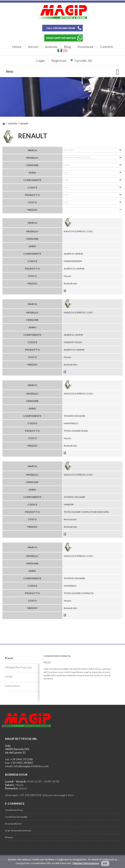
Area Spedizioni (13, 824)
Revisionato (70, 519)
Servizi (33, 47)
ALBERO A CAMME (74, 269)
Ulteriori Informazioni (86, 863)
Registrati (59, 60)
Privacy (9, 837)
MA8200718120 (73, 342)
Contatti (106, 47)
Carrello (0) (83, 60)
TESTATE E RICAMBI (74, 416)
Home (17, 47)
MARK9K (69, 504)
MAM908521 (71, 423)
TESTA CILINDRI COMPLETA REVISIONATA (86, 512)
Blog (67, 47)
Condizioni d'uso (14, 810)
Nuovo (67, 276)
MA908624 (70, 586)
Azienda (51, 47)
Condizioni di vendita (16, 817)
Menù (10, 71)
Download (85, 47)
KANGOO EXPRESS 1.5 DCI (78, 231)
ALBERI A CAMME (73, 254)
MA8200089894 (73, 261)
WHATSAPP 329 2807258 (61, 38)
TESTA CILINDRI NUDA (76, 431)
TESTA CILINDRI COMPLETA (79, 593)
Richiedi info (70, 283)
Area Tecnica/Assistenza (18, 830)
